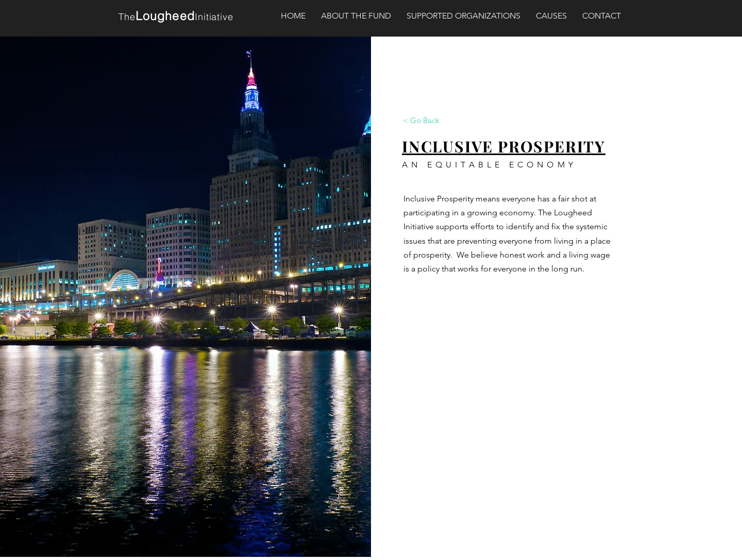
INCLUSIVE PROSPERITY (504, 146)
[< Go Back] (421, 120)
